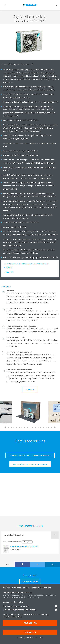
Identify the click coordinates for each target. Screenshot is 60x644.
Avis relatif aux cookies (12, 617)
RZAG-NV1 (10, 272)
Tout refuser (30, 632)
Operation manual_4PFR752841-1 (25, 546)
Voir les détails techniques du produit (30, 464)
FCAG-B (9, 268)
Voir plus (30, 390)
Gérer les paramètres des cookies (30, 638)
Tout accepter (30, 623)
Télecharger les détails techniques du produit (30, 455)
